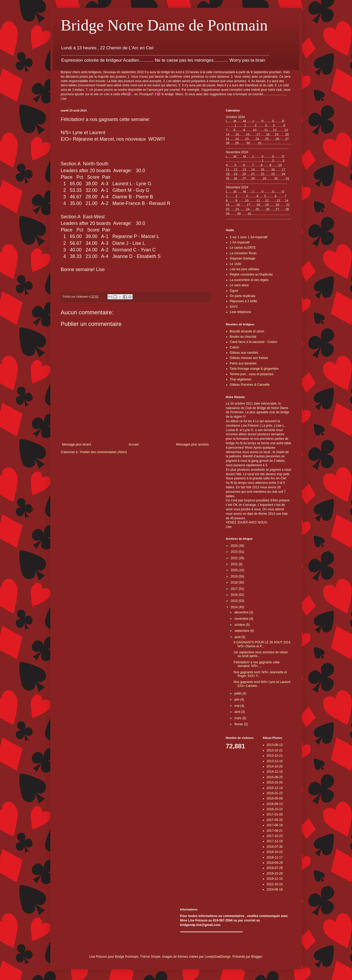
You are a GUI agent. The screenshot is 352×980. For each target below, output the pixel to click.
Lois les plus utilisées (245, 269)
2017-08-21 (275, 831)
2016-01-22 (275, 793)
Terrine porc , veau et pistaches (252, 374)
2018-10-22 (275, 852)
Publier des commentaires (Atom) (104, 452)
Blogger (257, 957)
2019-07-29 (275, 868)
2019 (235, 576)
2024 (235, 546)
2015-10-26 (275, 782)
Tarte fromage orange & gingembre (254, 369)
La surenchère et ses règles (249, 280)
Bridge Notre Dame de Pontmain (164, 25)
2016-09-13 (275, 804)
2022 (235, 558)
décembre (242, 612)
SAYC (234, 307)
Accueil (134, 444)
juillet (238, 693)
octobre (240, 625)
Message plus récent (77, 444)
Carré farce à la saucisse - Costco (254, 342)
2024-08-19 (275, 889)
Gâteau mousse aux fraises (249, 358)
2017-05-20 (275, 820)
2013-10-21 (275, 750)
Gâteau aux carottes (244, 353)
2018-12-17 (275, 857)
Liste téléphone (240, 312)
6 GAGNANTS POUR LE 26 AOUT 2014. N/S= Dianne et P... (262, 644)
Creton (235, 347)
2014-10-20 (275, 766)
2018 (235, 582)
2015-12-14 (275, 788)
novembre (242, 619)
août (238, 637)
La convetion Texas (243, 253)
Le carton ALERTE (243, 248)
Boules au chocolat (243, 337)
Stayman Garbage (243, 258)
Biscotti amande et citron (247, 331)
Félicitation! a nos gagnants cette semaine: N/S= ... (256, 664)
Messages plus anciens (193, 444)
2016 (235, 595)
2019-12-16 (275, 879)
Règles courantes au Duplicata (251, 274)
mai (237, 706)
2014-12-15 (275, 772)
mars (238, 718)
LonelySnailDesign (217, 957)
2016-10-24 (275, 809)
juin (237, 700)
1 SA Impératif (240, 242)
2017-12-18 (275, 841)
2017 (235, 589)
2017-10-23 (275, 836)
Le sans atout (239, 285)
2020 (235, 570)
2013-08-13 (275, 745)
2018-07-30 (275, 847)
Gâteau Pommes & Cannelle (250, 385)
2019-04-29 (275, 863)
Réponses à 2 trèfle (243, 301)
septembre (242, 631)
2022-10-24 (275, 884)
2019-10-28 (275, 873)
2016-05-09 (275, 798)
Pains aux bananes (243, 363)
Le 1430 (235, 264)
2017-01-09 (275, 814)
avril (238, 712)
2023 (235, 552)
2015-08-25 (275, 777)
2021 (235, 564)
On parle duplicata (243, 296)
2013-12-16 (275, 761)
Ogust (234, 291)
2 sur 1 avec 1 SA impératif (249, 237)
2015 (235, 601)
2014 (235, 607)
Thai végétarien (241, 379)
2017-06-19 (275, 825)
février (239, 724)
